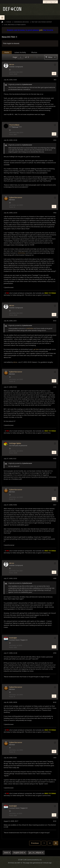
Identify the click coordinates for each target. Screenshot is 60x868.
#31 (55, 80)
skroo (15, 362)
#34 (55, 321)
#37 (55, 505)
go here (36, 349)
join (41, 30)
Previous (35, 843)
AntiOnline (22, 253)
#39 (55, 653)
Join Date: (13, 72)
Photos (34, 52)
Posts (7, 52)
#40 (55, 702)
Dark (7, 853)
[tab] (7, 52)
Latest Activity (20, 52)
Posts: (11, 74)
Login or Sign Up (50, 2)
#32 (55, 140)
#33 (55, 213)
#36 (55, 459)
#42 (55, 821)
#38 (55, 578)
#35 (55, 387)
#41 (55, 758)
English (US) (19, 853)
